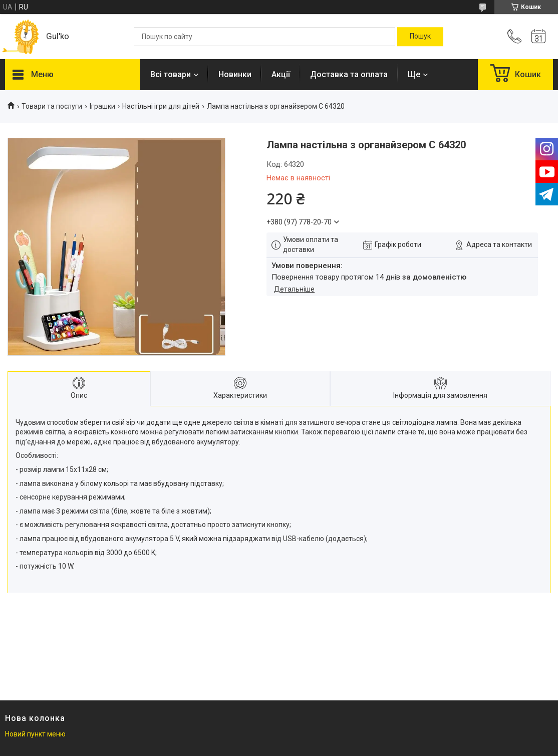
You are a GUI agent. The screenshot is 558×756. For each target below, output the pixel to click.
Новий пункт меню (35, 734)
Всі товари (171, 74)
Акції (281, 74)
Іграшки (102, 106)
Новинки (235, 74)
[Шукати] (420, 37)
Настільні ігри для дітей (161, 106)
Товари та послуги (52, 106)
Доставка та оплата (349, 74)
